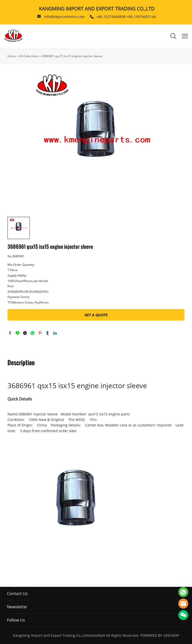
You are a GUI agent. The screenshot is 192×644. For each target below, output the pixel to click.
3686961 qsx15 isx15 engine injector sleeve (72, 56)
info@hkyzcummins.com (64, 17)
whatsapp (32, 333)
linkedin (55, 333)
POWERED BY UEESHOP (160, 635)
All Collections (29, 56)
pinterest (40, 333)
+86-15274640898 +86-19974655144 (126, 17)
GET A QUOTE (96, 315)
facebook (10, 333)
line (17, 333)
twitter (25, 333)
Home (12, 56)
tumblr (47, 333)
